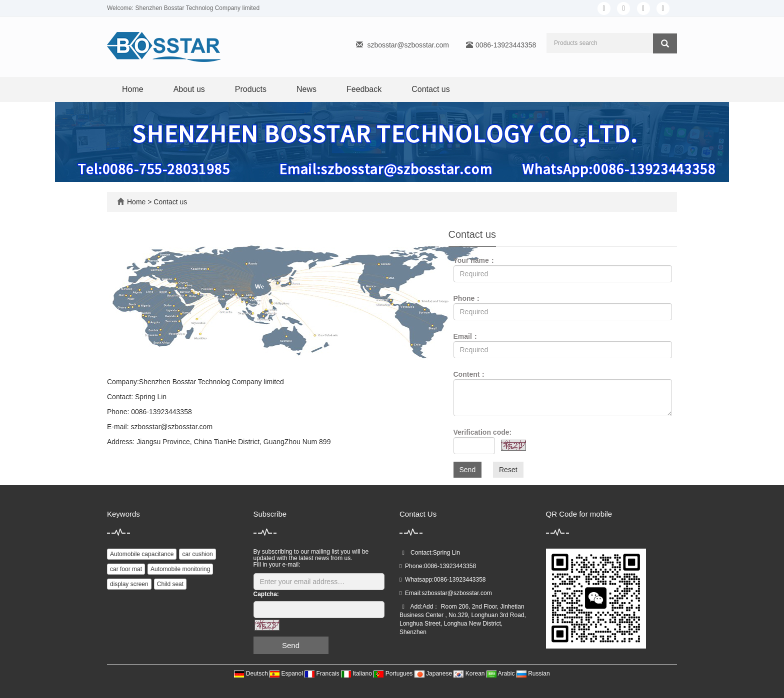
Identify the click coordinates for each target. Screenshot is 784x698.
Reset (508, 470)
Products (251, 89)
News (306, 89)
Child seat (170, 584)
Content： (470, 374)
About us (189, 89)
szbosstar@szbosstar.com (408, 45)
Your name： (475, 260)
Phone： (468, 298)
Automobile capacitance (142, 554)
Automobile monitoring (180, 569)
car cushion (197, 554)
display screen (129, 584)
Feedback (364, 89)
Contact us (430, 89)
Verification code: (483, 432)
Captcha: (266, 594)
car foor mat (126, 569)
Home (133, 89)
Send (468, 470)
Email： (466, 336)
